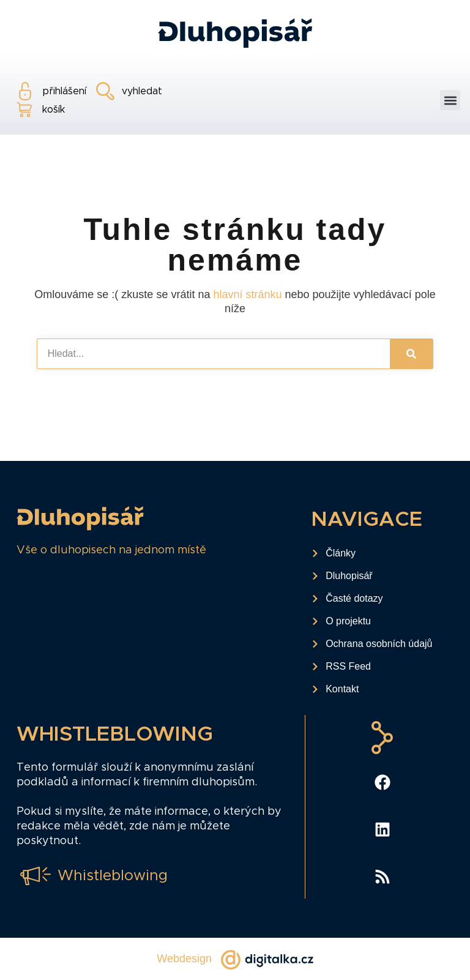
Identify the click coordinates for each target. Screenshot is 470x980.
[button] (450, 100)
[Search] (411, 354)
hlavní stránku (247, 294)
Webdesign (184, 959)
